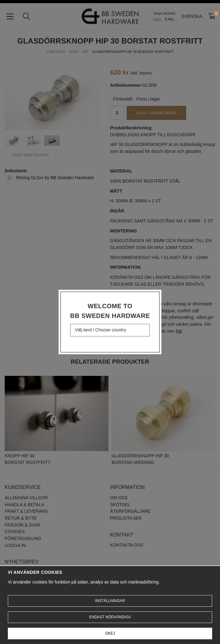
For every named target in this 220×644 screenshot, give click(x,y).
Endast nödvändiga (110, 617)
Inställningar (110, 601)
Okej (110, 633)
